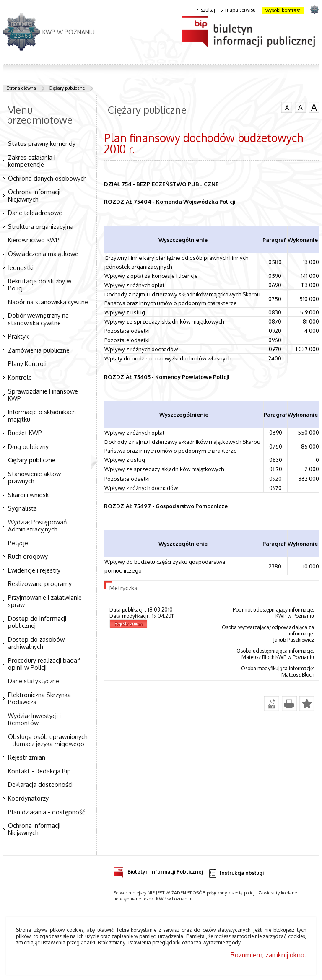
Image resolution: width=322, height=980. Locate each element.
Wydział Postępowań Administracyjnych (37, 525)
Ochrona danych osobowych (47, 178)
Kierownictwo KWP (34, 240)
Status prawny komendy (42, 143)
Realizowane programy (40, 583)
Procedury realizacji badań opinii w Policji (44, 664)
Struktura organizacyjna (41, 226)
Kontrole (20, 377)
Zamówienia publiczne (39, 350)
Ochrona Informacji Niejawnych (34, 195)
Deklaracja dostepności (40, 784)
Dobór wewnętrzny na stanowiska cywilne (38, 319)
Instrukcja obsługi (236, 873)
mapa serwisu (238, 10)
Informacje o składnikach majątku (42, 415)
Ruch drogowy (28, 556)
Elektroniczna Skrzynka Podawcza (39, 698)
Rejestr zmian (27, 757)
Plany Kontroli (27, 363)
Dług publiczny (28, 446)
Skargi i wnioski (29, 495)
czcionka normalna (287, 106)
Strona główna (21, 88)
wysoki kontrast (283, 10)
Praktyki (19, 336)
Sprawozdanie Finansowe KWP (43, 395)
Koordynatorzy (28, 798)
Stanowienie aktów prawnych (34, 477)
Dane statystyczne (34, 681)
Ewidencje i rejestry (34, 570)
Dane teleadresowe (35, 213)
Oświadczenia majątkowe (43, 254)
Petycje (18, 543)
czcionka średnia (300, 107)
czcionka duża (314, 107)
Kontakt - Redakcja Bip (39, 771)
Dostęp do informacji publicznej (37, 622)
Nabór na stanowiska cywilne (48, 302)
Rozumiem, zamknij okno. (268, 955)
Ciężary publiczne (67, 88)
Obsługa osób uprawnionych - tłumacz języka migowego (48, 740)
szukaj (206, 10)
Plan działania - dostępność (47, 812)
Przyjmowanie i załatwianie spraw (45, 601)
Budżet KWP (25, 433)
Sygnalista (22, 508)
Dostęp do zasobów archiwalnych (36, 643)
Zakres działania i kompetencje (32, 161)
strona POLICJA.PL (314, 9)
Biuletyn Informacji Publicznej (158, 870)
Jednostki (21, 267)
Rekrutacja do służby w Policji (40, 284)
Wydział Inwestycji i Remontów (34, 719)
